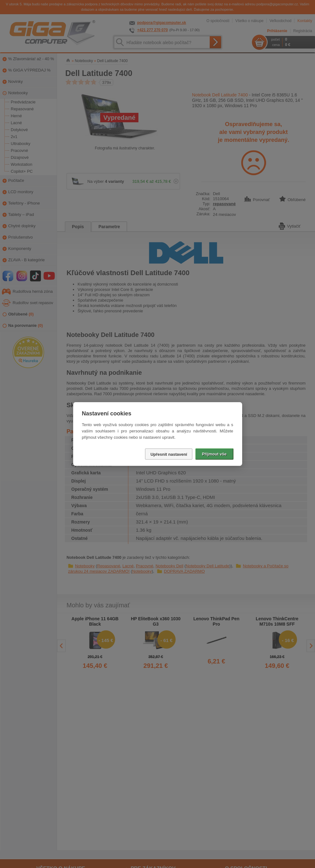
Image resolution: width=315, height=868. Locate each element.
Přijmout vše (214, 454)
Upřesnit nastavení (169, 454)
